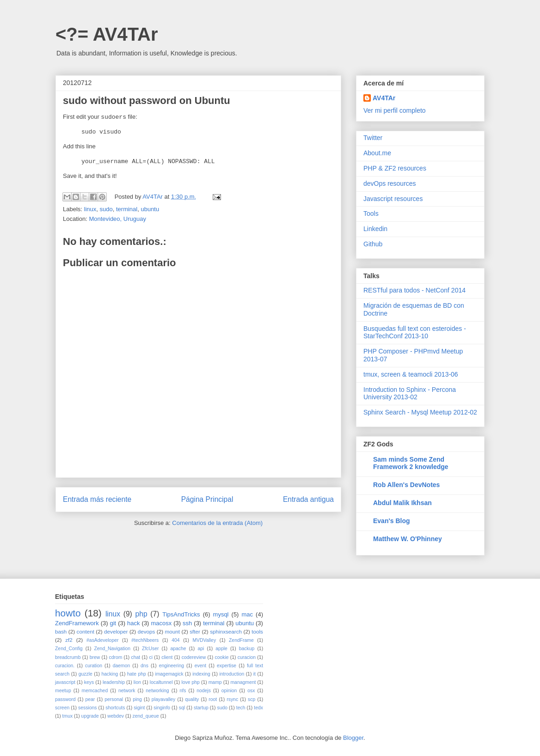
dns (144, 666)
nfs (183, 691)
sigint (139, 708)
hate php (137, 674)
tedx (258, 708)
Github (373, 244)
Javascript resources (393, 199)
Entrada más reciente (97, 499)
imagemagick (169, 674)
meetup (63, 691)
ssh (187, 623)
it (255, 674)
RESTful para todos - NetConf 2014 (414, 290)
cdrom (115, 657)
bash (61, 631)
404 (175, 640)
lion (137, 682)
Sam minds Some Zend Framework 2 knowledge (411, 463)
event (200, 666)
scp (252, 699)
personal (114, 699)
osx (251, 691)
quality (192, 699)
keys (89, 682)
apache (178, 649)
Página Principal (207, 499)
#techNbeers (145, 640)
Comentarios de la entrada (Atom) (217, 523)
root (213, 699)
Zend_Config (69, 649)
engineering (172, 666)
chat (136, 657)
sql (182, 708)
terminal (127, 209)
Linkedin (375, 229)
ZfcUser (150, 649)
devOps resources (390, 183)
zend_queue (146, 716)
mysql (221, 614)
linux (90, 209)
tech (241, 708)
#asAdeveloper (102, 640)
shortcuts (115, 708)
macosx (161, 623)
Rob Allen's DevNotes (406, 485)
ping (137, 699)
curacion (247, 657)
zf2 (69, 640)
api (201, 649)
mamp (215, 682)
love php (190, 682)
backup (247, 649)
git (113, 623)
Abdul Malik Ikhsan (402, 503)
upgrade (90, 716)
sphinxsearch (226, 631)
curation (94, 666)
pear (90, 699)
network (127, 691)
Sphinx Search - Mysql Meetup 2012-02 (420, 412)
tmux (68, 716)
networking (157, 691)
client (167, 657)
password (65, 699)
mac (248, 614)
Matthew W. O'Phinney (408, 539)
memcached (95, 691)
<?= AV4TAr (107, 34)
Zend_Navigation (112, 649)
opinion (229, 691)
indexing (201, 674)
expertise (227, 666)
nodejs (204, 691)
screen (62, 708)
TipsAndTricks (181, 614)
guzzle (86, 674)
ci (151, 657)
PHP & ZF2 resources (395, 168)
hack (133, 623)
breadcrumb (68, 657)
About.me (377, 153)
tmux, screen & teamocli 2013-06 (411, 374)
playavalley (163, 699)
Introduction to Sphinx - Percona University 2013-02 (410, 393)
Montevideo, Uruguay (117, 219)
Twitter (373, 138)
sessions (87, 708)
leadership (114, 682)
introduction (232, 674)
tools (257, 631)
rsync (232, 699)
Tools (371, 213)
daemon (122, 666)
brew (95, 657)
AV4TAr (384, 98)
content (86, 631)
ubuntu (150, 209)
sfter (195, 631)
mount (172, 631)
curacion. (65, 666)
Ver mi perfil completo (395, 110)
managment (243, 682)
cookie (221, 657)
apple (221, 649)
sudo (106, 209)
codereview (194, 657)
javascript (65, 682)
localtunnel (161, 682)
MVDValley (204, 640)
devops (147, 631)
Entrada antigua (308, 499)
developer (116, 631)
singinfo (162, 708)
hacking (110, 674)
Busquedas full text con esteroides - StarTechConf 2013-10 (415, 332)
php (141, 614)
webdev (116, 716)
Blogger (353, 738)
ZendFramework (77, 623)
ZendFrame (241, 640)
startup (201, 708)
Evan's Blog (392, 521)
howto (68, 613)
